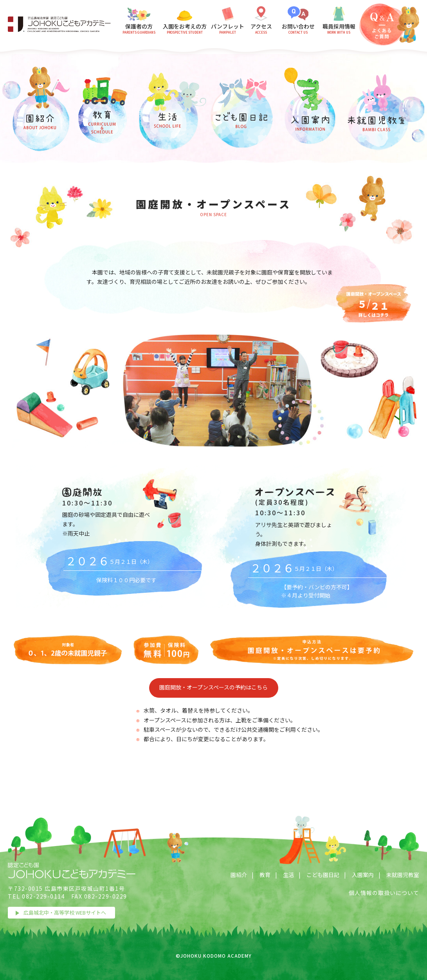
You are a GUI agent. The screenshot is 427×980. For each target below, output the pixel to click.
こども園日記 (323, 875)
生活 (288, 875)
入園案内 (363, 875)
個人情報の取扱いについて (384, 893)
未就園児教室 (403, 875)
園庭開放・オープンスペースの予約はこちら (213, 687)
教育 (265, 875)
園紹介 (239, 875)
